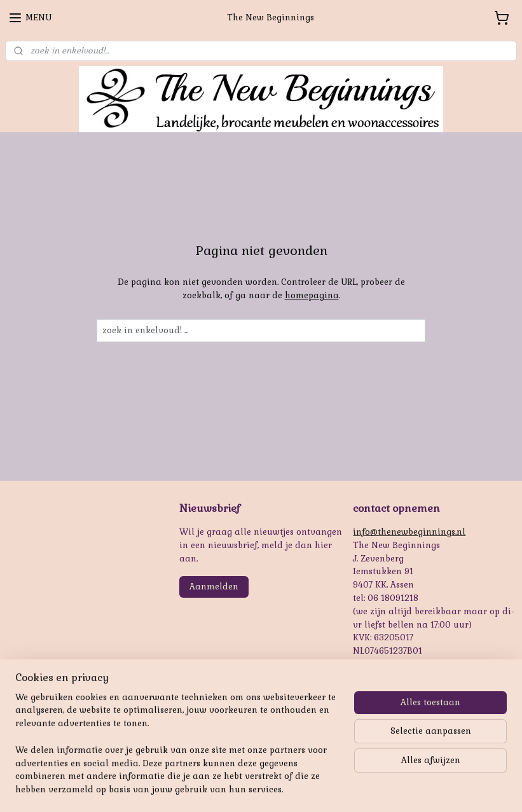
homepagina (312, 295)
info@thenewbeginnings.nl (409, 532)
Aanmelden (214, 587)
